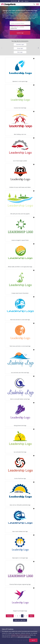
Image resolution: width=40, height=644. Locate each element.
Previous (10, 616)
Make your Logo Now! (20, 620)
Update (20, 33)
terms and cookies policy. (24, 637)
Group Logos (20, 48)
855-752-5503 (14, 1)
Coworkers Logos (20, 44)
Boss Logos (20, 52)
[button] (38, 48)
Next (31, 616)
